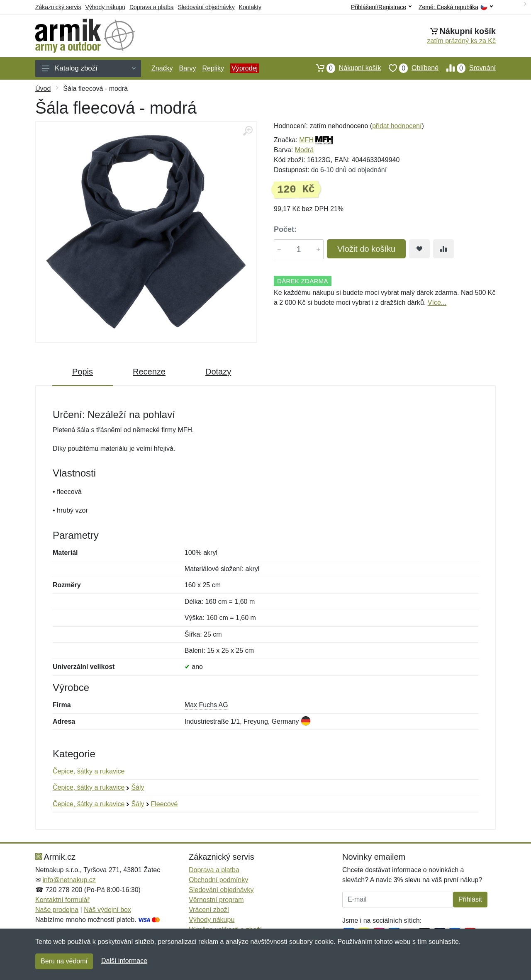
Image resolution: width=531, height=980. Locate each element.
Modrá (304, 150)
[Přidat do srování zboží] (443, 249)
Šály (138, 787)
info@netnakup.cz (69, 880)
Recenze (149, 372)
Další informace (124, 961)
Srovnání (467, 68)
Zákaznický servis (58, 7)
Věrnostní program (216, 900)
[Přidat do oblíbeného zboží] (419, 249)
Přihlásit (470, 899)
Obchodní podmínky (218, 880)
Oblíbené (410, 68)
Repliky (213, 68)
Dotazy (218, 372)
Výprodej (245, 68)
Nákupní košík (345, 68)
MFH (306, 140)
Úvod (43, 89)
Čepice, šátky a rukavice (89, 771)
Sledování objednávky (206, 7)
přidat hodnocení (397, 126)
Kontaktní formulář (62, 900)
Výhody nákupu (105, 7)
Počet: (285, 229)
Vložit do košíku (366, 249)
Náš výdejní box (107, 910)
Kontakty (250, 7)
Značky (162, 68)
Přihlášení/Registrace (381, 7)
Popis (83, 372)
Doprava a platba (152, 7)
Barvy (188, 68)
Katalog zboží (89, 68)
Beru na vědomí (64, 961)
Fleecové (164, 804)
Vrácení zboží (209, 910)
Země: (456, 7)
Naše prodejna (57, 910)
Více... (437, 303)
